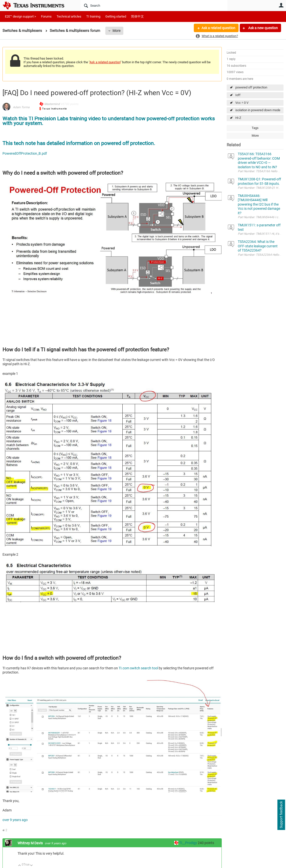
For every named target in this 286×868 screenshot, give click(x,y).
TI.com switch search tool (139, 668)
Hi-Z (238, 118)
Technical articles (69, 16)
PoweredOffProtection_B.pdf (25, 153)
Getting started (116, 16)
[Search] (154, 5)
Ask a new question (263, 28)
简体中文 (137, 16)
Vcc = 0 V (242, 103)
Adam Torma (21, 107)
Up (20, 866)
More (116, 31)
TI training (93, 16)
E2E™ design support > (21, 16)
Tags (255, 128)
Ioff (238, 95)
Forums (46, 16)
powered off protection (251, 87)
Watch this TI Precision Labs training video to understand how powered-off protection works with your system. (109, 121)
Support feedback (281, 815)
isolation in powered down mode (258, 110)
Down (32, 866)
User (281, 5)
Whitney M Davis (31, 843)
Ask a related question (218, 28)
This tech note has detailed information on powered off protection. (79, 143)
